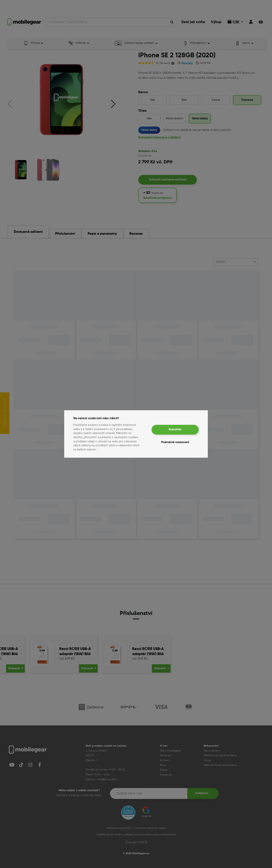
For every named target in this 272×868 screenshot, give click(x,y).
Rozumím (175, 430)
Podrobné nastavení (175, 443)
